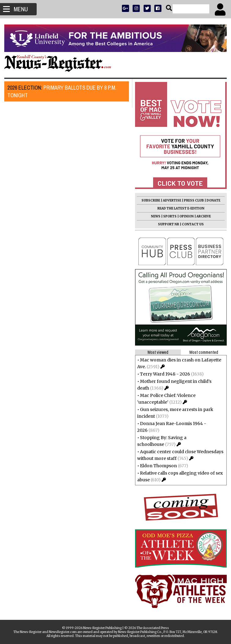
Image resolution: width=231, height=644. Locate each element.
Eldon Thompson (157, 466)
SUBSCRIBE (149, 200)
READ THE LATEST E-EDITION (179, 208)
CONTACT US (191, 224)
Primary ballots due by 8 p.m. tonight (64, 91)
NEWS (154, 216)
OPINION (185, 216)
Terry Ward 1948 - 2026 (163, 374)
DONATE (212, 200)
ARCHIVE (202, 216)
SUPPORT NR (167, 224)
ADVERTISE (170, 200)
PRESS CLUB (192, 200)
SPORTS (168, 216)
